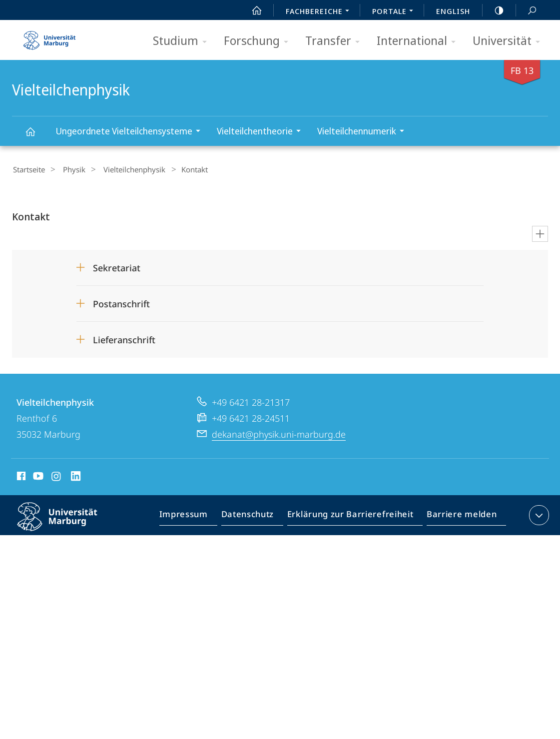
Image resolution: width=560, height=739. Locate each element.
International (419, 41)
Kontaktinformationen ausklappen (538, 514)
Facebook (20, 476)
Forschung (259, 41)
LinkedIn (76, 476)
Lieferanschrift (124, 338)
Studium (183, 41)
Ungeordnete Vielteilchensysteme (131, 132)
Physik (68, 169)
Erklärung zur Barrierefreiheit (354, 516)
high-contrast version (494, 10)
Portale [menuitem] (395, 12)
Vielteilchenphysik (36, 136)
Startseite (28, 169)
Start (251, 10)
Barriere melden (459, 516)
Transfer (336, 41)
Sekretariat (117, 266)
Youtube (37, 476)
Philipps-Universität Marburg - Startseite (49, 37)
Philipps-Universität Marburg (66, 523)
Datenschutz (256, 516)
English (453, 11)
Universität (510, 41)
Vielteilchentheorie (262, 132)
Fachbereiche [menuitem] (320, 12)
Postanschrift (121, 302)
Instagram (57, 476)
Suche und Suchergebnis (527, 11)
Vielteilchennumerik (364, 132)
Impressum (195, 516)
